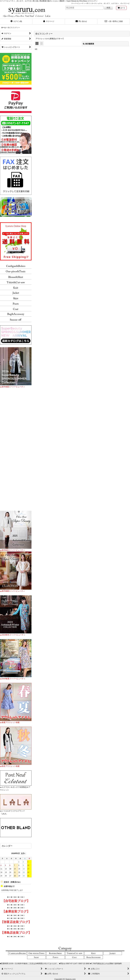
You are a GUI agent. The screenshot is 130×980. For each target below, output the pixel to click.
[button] (16, 22)
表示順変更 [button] (88, 44)
